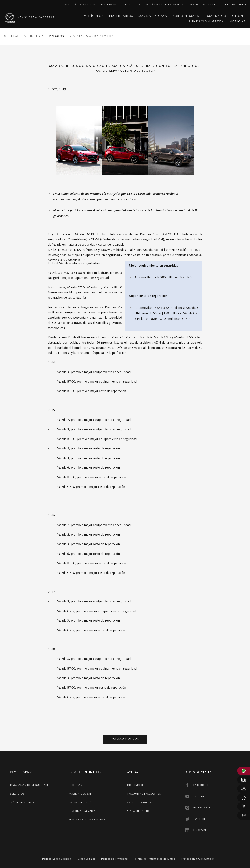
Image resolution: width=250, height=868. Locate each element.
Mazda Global (80, 794)
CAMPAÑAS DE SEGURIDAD (29, 785)
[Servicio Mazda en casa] (244, 798)
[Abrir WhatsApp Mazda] (244, 771)
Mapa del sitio (138, 811)
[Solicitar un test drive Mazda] (244, 789)
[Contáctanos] (244, 815)
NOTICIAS (75, 785)
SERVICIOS (17, 794)
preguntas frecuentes (144, 794)
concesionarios (140, 802)
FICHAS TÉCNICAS (81, 802)
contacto (135, 785)
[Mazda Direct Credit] (244, 806)
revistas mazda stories (87, 819)
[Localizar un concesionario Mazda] (244, 780)
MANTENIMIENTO (22, 802)
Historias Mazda (82, 811)
